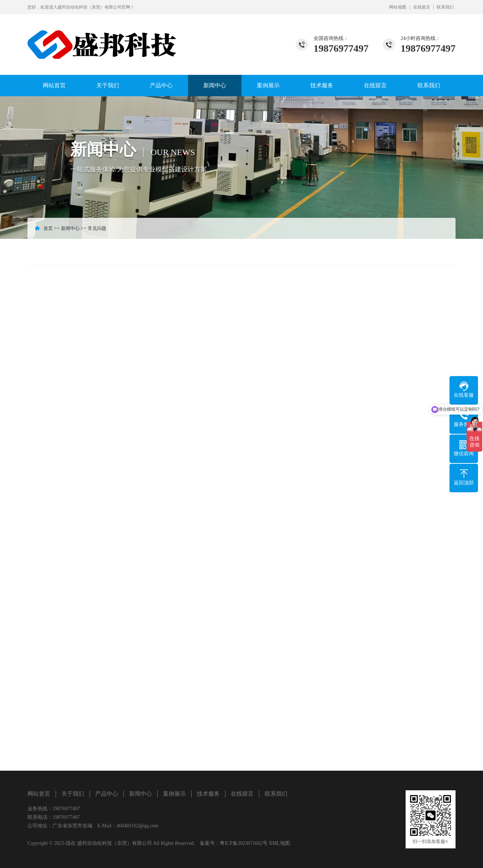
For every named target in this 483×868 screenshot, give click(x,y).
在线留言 (422, 7)
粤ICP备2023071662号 (244, 843)
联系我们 (445, 7)
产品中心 (161, 85)
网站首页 (54, 85)
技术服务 (322, 85)
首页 (48, 228)
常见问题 (97, 228)
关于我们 (108, 85)
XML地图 (279, 843)
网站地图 (398, 7)
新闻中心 (215, 85)
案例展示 (268, 85)
